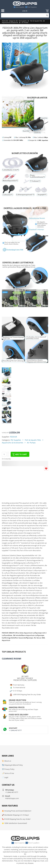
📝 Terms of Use (8, 773)
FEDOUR (13, 437)
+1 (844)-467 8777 (15, 730)
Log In (25, 11)
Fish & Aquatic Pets (36, 21)
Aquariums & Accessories (10, 22)
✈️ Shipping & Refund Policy (12, 765)
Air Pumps (25, 22)
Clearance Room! (12, 659)
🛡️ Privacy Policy (8, 769)
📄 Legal (5, 777)
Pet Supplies (23, 21)
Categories (12, 21)
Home (4, 21)
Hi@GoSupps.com (12, 798)
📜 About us (6, 761)
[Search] (25, 15)
